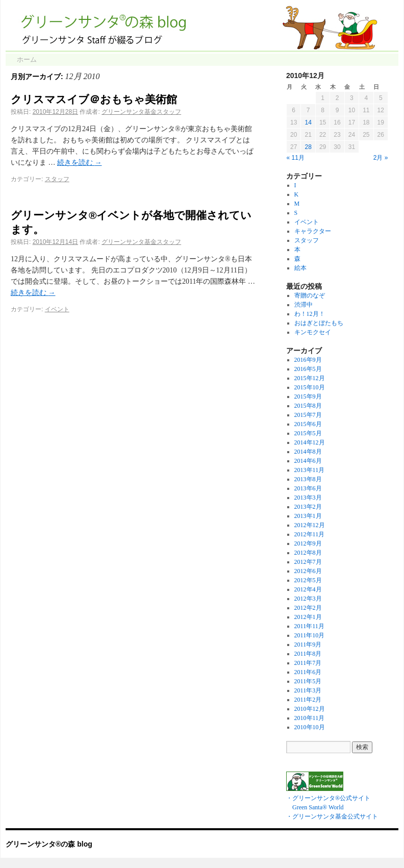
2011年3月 (308, 690)
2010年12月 (310, 709)
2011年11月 (309, 626)
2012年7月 (308, 562)
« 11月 (296, 158)
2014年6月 (308, 461)
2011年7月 (308, 663)
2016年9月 (308, 360)
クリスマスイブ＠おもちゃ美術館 (94, 99)
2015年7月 (308, 415)
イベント (57, 309)
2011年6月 (308, 672)
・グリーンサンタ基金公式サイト (332, 816)
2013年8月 (308, 479)
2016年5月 (308, 369)
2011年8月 (308, 654)
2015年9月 (308, 396)
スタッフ (57, 179)
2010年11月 (310, 718)
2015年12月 (310, 378)
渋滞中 (304, 305)
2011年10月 (310, 635)
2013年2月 (308, 507)
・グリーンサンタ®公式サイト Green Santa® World (328, 798)
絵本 (300, 268)
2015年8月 (308, 406)
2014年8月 (308, 452)
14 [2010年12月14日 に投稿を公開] (308, 122)
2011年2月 (308, 700)
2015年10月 (310, 387)
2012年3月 (308, 599)
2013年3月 (308, 498)
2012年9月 (308, 543)
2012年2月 (308, 608)
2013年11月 (310, 470)
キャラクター (313, 231)
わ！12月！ (310, 314)
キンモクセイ (313, 332)
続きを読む (80, 163)
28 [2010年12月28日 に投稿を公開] (308, 147)
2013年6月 (308, 488)
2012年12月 (310, 525)
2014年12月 (310, 442)
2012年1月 (308, 617)
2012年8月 (308, 553)
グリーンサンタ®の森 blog (49, 844)
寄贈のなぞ (310, 295)
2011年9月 (308, 644)
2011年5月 (308, 681)
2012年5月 (308, 580)
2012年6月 (308, 571)
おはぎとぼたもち (319, 323)
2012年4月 (308, 589)
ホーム (27, 59)
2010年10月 (310, 727)
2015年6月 (308, 424)
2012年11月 (310, 534)
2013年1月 (308, 516)
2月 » (381, 158)
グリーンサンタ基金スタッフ (141, 112)
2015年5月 (308, 433)
